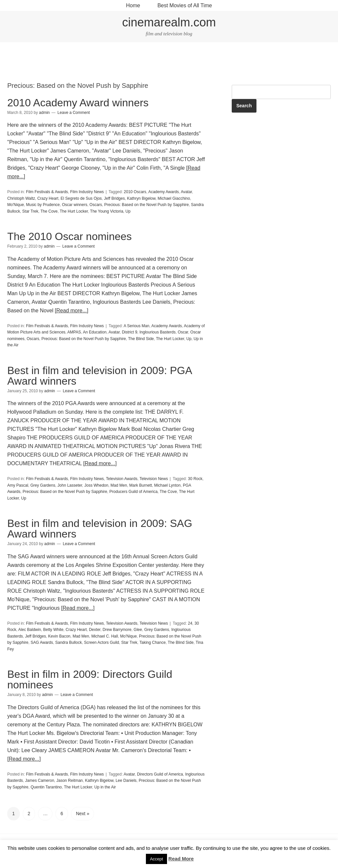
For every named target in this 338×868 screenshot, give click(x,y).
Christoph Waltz (21, 198)
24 (190, 623)
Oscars (96, 205)
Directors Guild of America (160, 774)
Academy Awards (164, 192)
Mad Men (119, 485)
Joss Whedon (96, 485)
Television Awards (122, 479)
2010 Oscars (135, 192)
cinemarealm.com (169, 22)
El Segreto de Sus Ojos (81, 198)
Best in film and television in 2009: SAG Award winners (100, 529)
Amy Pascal (18, 485)
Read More (181, 859)
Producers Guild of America (133, 492)
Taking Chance (152, 642)
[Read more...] (71, 311)
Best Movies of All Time (185, 5)
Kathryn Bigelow (141, 198)
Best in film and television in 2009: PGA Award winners (100, 376)
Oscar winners (75, 205)
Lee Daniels (126, 781)
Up (128, 211)
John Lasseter (70, 485)
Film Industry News (87, 192)
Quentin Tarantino (46, 787)
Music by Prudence (43, 205)
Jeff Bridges (114, 198)
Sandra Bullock (68, 642)
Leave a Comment (74, 113)
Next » (83, 814)
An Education (95, 332)
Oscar (183, 332)
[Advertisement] (169, 62)
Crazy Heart (48, 198)
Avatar (186, 192)
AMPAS (74, 332)
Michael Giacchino (174, 198)
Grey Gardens (43, 485)
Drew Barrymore (117, 630)
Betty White (53, 630)
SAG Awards (42, 642)
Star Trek (30, 211)
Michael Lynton (167, 485)
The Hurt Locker (74, 211)
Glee (138, 630)
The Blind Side (141, 339)
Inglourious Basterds (157, 332)
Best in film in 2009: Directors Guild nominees (90, 679)
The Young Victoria (107, 211)
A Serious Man (136, 326)
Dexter (95, 630)
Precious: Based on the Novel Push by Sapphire (147, 205)
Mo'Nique (16, 205)
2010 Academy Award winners (78, 103)
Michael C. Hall (105, 636)
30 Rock (195, 479)
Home (133, 5)
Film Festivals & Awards (47, 192)
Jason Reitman (70, 781)
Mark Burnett (141, 485)
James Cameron (40, 781)
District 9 (130, 332)
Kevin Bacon (59, 636)
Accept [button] (156, 859)
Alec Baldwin (30, 630)
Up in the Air (105, 787)
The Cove (49, 211)
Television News (154, 479)
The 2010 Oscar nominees (69, 236)
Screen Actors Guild (102, 642)
